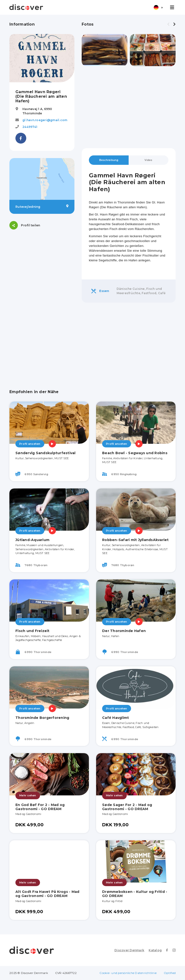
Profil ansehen (30, 444)
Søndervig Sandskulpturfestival (46, 453)
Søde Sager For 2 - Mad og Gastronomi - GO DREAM (127, 807)
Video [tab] (148, 160)
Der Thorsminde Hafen (124, 631)
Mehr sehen (28, 795)
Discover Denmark (129, 950)
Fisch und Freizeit (33, 631)
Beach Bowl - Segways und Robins (135, 453)
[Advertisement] (129, 107)
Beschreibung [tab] (109, 160)
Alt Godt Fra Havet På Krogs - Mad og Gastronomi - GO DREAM (47, 894)
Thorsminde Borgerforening (42, 718)
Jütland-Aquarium (32, 540)
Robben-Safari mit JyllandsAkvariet (135, 540)
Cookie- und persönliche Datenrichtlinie (128, 973)
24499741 (30, 127)
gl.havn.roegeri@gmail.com (45, 120)
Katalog (155, 950)
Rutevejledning (42, 207)
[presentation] (168, 24)
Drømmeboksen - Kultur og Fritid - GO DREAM (135, 894)
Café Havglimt (116, 718)
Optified (170, 973)
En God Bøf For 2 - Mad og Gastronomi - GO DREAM (40, 807)
